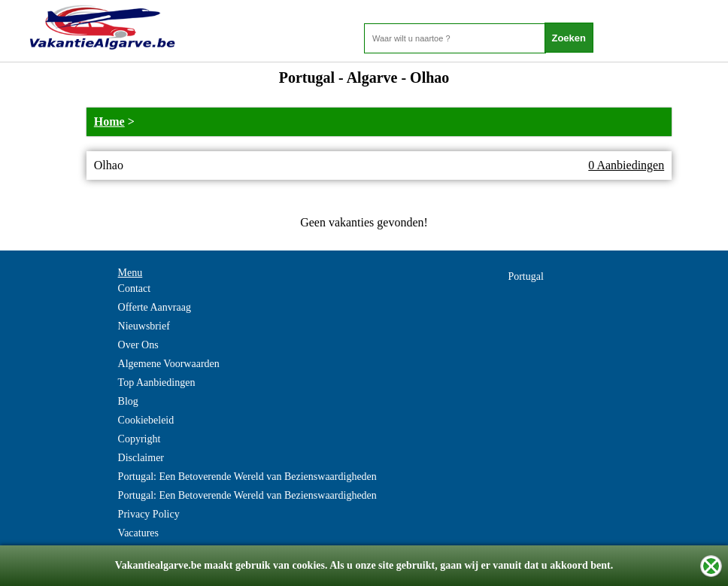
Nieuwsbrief (144, 326)
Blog (128, 401)
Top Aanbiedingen (157, 383)
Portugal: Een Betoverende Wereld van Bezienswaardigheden (247, 477)
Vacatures (138, 533)
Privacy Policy (149, 514)
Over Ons (138, 345)
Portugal (525, 276)
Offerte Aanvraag (155, 307)
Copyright (140, 439)
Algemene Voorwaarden (169, 364)
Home (109, 121)
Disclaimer (141, 458)
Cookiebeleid (146, 420)
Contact (135, 288)
